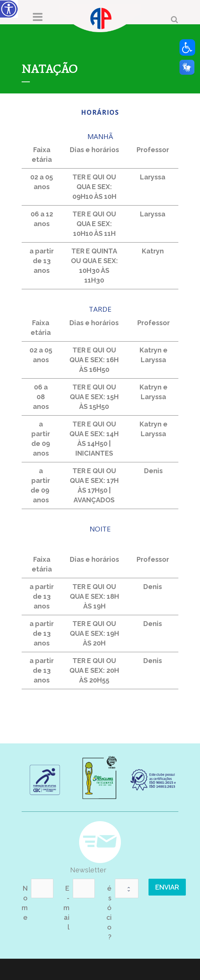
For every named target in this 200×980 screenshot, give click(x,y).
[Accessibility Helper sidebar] (9, 9)
